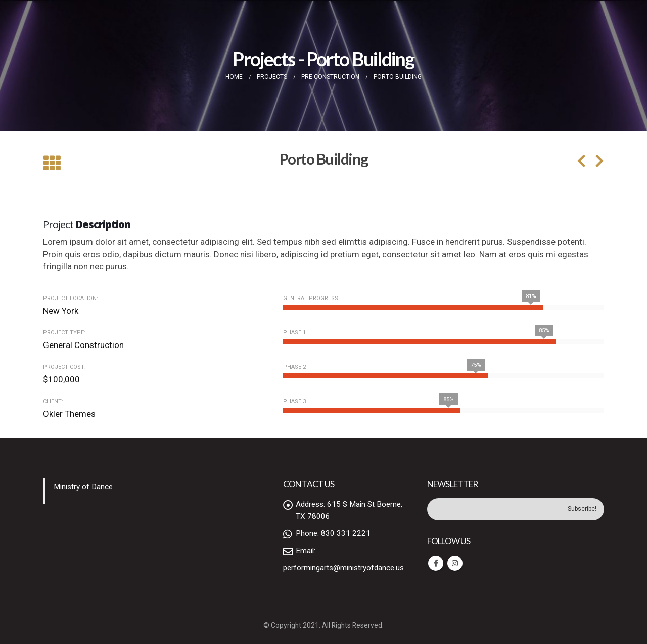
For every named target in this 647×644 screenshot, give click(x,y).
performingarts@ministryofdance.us (343, 568)
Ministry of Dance (83, 487)
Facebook (436, 563)
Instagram (455, 563)
